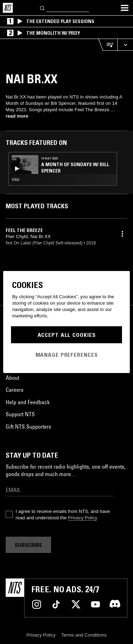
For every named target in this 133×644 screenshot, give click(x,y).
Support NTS (20, 414)
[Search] (43, 8)
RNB (16, 180)
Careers (15, 390)
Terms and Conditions (84, 635)
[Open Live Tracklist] (108, 45)
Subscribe (28, 545)
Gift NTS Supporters (28, 426)
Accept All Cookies (67, 335)
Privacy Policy (82, 518)
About (12, 378)
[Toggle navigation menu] (124, 8)
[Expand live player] (125, 45)
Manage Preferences (67, 355)
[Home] (8, 8)
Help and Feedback (28, 402)
